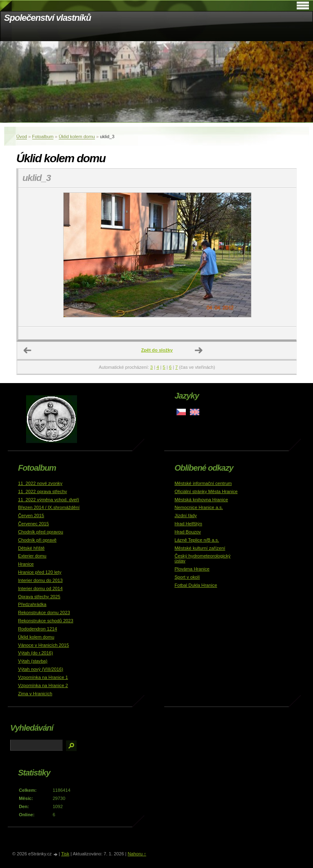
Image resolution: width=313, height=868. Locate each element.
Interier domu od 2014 (40, 588)
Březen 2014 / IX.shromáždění (49, 507)
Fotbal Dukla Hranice (196, 585)
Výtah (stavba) (33, 661)
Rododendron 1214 (37, 629)
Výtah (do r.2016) (35, 653)
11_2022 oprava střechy (42, 491)
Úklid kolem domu (77, 137)
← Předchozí (28, 350)
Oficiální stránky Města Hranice (206, 491)
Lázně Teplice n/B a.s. (197, 540)
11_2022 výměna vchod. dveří (48, 500)
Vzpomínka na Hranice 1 (43, 677)
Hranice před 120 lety (40, 572)
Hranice (26, 564)
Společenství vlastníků (47, 18)
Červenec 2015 (33, 524)
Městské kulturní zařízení (200, 548)
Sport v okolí (187, 577)
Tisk (65, 854)
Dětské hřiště (31, 548)
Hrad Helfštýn (188, 524)
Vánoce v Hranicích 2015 (43, 645)
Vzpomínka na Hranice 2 (43, 685)
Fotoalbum (43, 137)
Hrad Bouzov (188, 532)
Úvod (22, 137)
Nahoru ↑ (137, 854)
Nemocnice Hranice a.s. (199, 507)
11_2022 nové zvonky (40, 483)
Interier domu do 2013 (40, 580)
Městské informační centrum (203, 483)
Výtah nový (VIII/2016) (41, 669)
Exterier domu (32, 556)
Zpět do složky (157, 350)
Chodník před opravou (41, 532)
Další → (199, 350)
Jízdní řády (186, 516)
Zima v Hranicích (35, 694)
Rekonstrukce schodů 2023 (46, 621)
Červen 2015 (31, 516)
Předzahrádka (32, 604)
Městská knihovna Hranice (201, 500)
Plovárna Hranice (192, 569)
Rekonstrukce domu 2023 (44, 612)
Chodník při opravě (37, 540)
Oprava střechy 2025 (39, 597)
